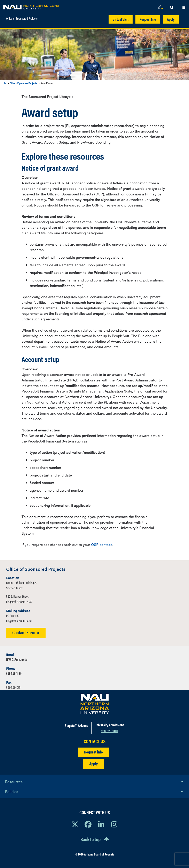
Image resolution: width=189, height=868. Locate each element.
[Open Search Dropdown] (172, 8)
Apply (171, 19)
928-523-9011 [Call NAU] (109, 731)
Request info (148, 19)
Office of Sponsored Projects (22, 17)
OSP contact (101, 544)
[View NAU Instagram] (114, 824)
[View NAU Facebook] (88, 824)
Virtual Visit (121, 19)
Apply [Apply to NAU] (93, 763)
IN (5, 83)
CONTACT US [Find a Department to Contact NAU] (95, 741)
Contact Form (26, 632)
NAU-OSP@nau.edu (17, 659)
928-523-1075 (13, 687)
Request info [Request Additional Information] (93, 752)
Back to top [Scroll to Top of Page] (90, 839)
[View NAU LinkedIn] (101, 824)
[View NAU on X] (75, 824)
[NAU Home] (31, 6)
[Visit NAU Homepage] (94, 704)
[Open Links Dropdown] (161, 8)
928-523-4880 (14, 673)
